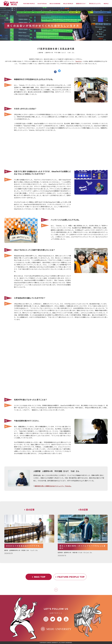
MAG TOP (39, 577)
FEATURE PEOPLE (29, 4)
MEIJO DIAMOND (55, 4)
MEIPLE (106, 4)
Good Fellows (42, 4)
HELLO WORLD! (68, 4)
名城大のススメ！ (81, 4)
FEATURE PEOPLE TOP (70, 577)
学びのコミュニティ (95, 4)
